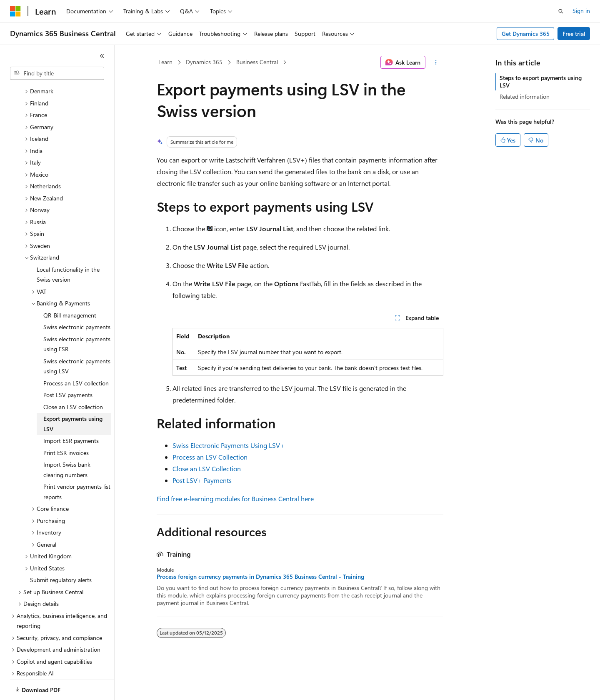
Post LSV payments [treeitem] (68, 366)
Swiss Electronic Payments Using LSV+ (229, 445)
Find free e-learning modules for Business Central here (235, 499)
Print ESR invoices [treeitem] (66, 424)
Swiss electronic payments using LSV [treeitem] (77, 337)
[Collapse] (102, 56)
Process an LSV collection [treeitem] (76, 354)
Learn (165, 62)
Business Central (257, 62)
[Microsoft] (15, 11)
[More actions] (436, 62)
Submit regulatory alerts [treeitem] (61, 551)
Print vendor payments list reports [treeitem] (77, 463)
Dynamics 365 (204, 62)
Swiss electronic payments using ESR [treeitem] (77, 315)
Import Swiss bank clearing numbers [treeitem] (67, 441)
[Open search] (561, 11)
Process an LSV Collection (210, 457)
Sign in (581, 11)
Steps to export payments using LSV (541, 81)
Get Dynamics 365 (526, 34)
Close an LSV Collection (207, 469)
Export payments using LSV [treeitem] (73, 395)
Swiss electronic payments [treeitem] (77, 298)
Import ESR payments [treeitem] (71, 412)
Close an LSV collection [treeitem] (73, 378)
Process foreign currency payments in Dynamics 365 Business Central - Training (260, 577)
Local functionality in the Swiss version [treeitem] (68, 246)
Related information (525, 96)
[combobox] (57, 73)
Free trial (574, 34)
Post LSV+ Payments (202, 480)
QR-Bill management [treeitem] (70, 286)
